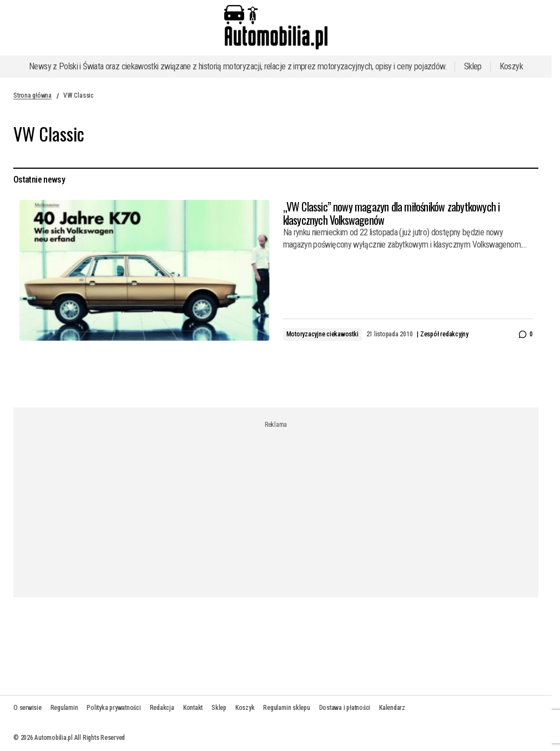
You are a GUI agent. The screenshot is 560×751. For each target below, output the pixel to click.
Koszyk (511, 66)
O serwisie (27, 708)
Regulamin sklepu (286, 708)
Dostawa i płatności (345, 708)
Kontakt (193, 708)
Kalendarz (392, 708)
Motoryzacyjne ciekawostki (322, 334)
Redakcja (162, 708)
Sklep (473, 66)
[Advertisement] (280, 506)
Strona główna (32, 95)
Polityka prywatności (113, 708)
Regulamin (64, 708)
